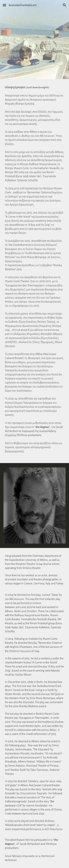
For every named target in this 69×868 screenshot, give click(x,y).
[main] (35, 40)
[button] (4, 5)
